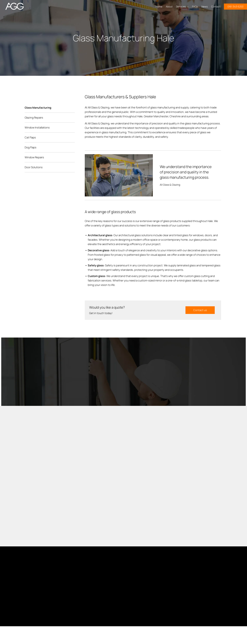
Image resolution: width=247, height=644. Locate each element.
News (205, 6)
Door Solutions (34, 167)
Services (182, 6)
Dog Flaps (30, 147)
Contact (216, 6)
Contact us (200, 310)
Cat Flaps (30, 137)
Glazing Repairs (34, 118)
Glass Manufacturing (38, 108)
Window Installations (37, 128)
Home (159, 6)
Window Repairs (34, 157)
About (169, 6)
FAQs (195, 6)
